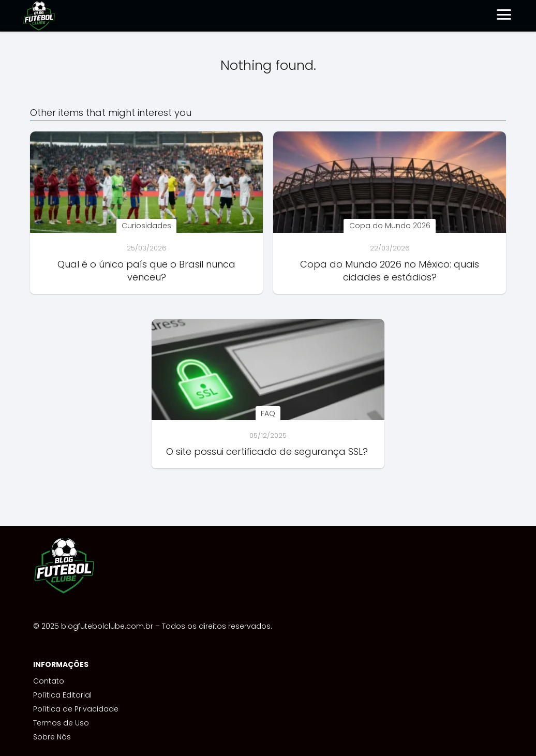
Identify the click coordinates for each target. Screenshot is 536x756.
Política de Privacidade (76, 709)
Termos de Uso (61, 723)
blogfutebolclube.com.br (107, 626)
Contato (49, 681)
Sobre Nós (52, 737)
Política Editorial (62, 695)
